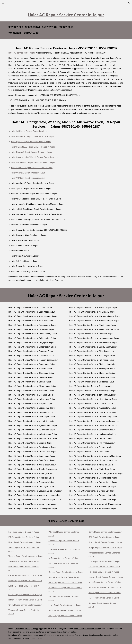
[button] (3, 3)
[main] (66, 14)
